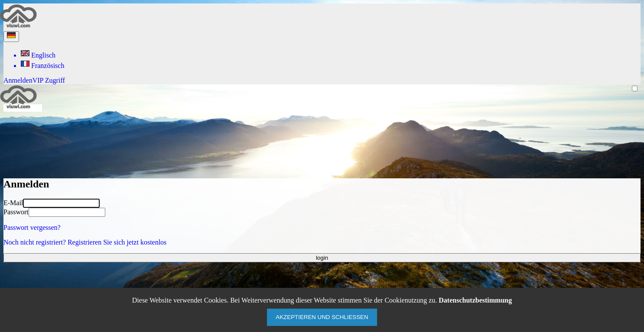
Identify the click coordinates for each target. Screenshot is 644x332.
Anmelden (18, 80)
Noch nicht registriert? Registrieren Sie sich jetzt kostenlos (85, 242)
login (322, 258)
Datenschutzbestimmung (475, 300)
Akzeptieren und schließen (322, 317)
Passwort (16, 212)
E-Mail (13, 203)
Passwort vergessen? (32, 227)
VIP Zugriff (49, 80)
